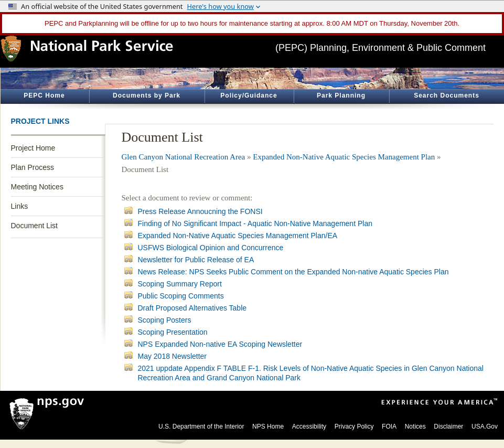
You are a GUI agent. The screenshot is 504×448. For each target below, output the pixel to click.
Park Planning (341, 95)
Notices (415, 426)
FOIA (389, 426)
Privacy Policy (354, 426)
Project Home (33, 148)
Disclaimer (448, 426)
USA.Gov (485, 426)
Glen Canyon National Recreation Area (184, 157)
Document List (34, 226)
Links (20, 206)
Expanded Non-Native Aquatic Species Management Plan (344, 157)
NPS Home (268, 426)
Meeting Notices (37, 187)
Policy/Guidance (249, 95)
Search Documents (447, 95)
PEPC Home (44, 95)
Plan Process (33, 167)
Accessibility (309, 426)
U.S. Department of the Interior (201, 426)
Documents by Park (147, 95)
